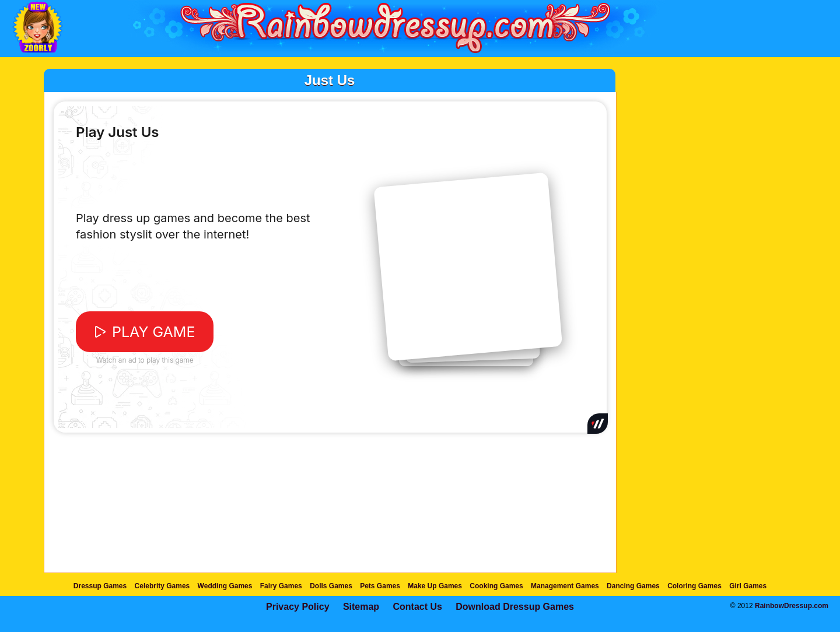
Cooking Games (496, 586)
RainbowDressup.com (792, 606)
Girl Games (748, 586)
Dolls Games (331, 586)
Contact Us (417, 607)
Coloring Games (694, 586)
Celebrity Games (162, 586)
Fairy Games (281, 586)
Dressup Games (100, 586)
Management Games (565, 586)
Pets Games (380, 586)
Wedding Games (225, 586)
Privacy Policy (298, 607)
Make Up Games (435, 586)
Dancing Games (633, 586)
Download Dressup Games (515, 607)
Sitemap (361, 607)
